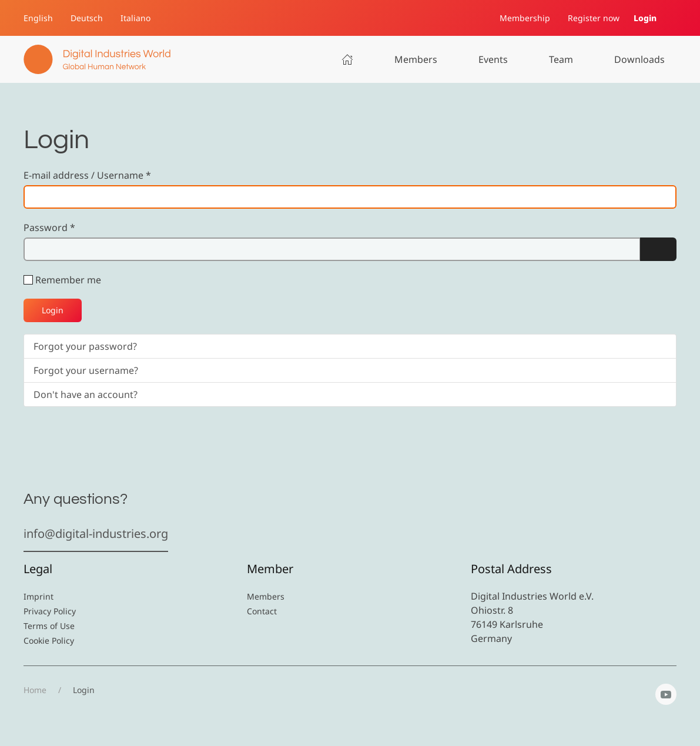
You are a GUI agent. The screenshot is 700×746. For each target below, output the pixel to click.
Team (561, 59)
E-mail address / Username (87, 175)
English (38, 18)
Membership (525, 18)
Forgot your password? (85, 346)
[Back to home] (97, 59)
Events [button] (493, 59)
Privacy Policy (50, 611)
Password (49, 228)
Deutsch (87, 18)
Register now (594, 18)
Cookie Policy (49, 640)
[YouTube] (666, 694)
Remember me (68, 280)
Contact (262, 611)
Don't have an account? (86, 394)
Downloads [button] (639, 59)
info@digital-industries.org (96, 533)
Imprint (38, 596)
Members (416, 59)
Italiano (135, 18)
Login (645, 18)
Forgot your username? (86, 370)
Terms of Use (49, 626)
